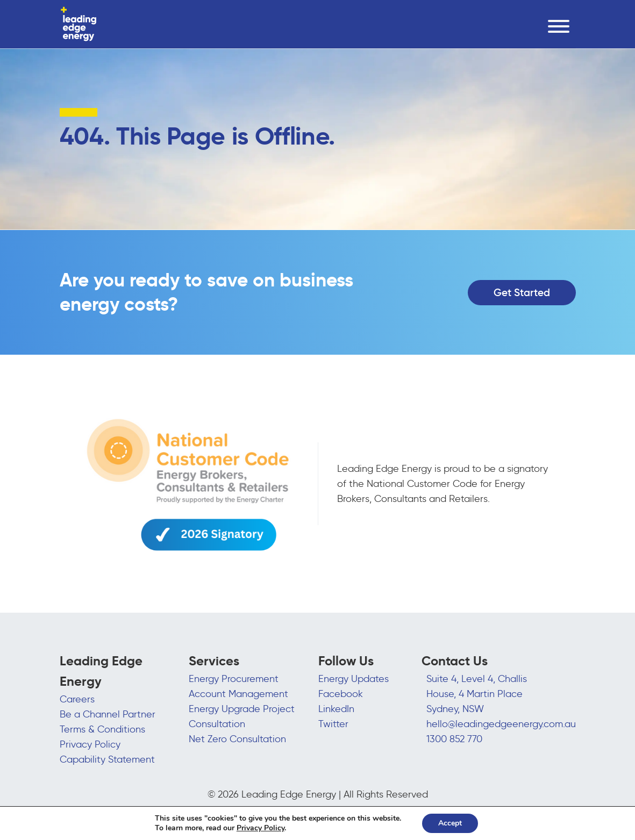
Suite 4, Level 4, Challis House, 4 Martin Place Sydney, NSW (477, 694)
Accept (450, 823)
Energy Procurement (234, 679)
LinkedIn (336, 709)
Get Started (522, 292)
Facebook (341, 694)
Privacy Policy (90, 744)
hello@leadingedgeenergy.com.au (501, 724)
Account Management (238, 694)
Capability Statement (107, 759)
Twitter (333, 724)
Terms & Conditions (102, 729)
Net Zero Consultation (237, 739)
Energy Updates (354, 679)
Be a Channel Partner (108, 714)
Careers (77, 699)
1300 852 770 (454, 739)
